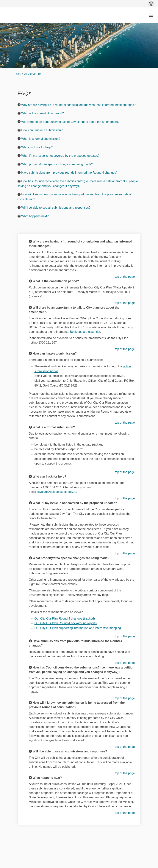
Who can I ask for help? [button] (37, 147)
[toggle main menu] (151, 15)
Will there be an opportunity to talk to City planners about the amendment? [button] (70, 122)
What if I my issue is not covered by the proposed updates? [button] (60, 156)
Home (18, 74)
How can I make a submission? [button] (42, 130)
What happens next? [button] (35, 216)
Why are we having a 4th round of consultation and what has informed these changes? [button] (78, 105)
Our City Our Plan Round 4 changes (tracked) (65, 619)
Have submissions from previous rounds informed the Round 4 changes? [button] (69, 173)
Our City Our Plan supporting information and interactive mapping (78, 628)
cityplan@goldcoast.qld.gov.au (57, 492)
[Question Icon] (19, 105)
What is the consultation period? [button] (43, 113)
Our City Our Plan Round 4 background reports (66, 623)
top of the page (125, 277)
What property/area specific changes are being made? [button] (57, 164)
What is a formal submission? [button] (41, 139)
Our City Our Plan (33, 74)
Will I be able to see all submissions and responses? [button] (56, 208)
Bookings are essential (85, 332)
